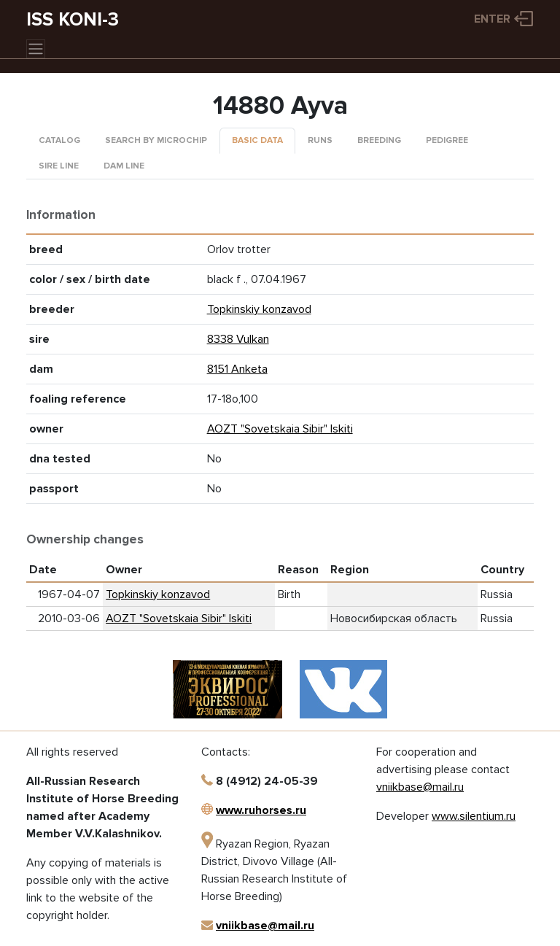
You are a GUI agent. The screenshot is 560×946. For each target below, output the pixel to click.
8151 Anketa (237, 369)
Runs (320, 140)
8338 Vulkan (238, 339)
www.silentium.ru (474, 816)
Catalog (59, 140)
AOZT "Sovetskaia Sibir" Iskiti (280, 429)
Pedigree (447, 140)
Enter (492, 19)
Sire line (59, 166)
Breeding (379, 140)
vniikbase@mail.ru (265, 926)
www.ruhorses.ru (261, 810)
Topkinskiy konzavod (259, 309)
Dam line (124, 166)
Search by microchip (156, 140)
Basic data (257, 140)
